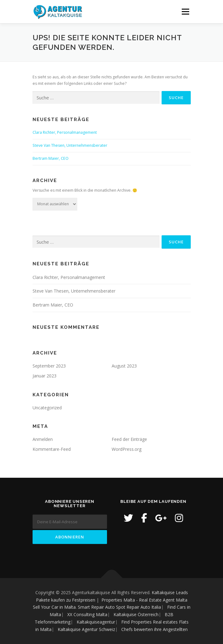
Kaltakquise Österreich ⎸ (139, 614)
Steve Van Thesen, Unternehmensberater (70, 145)
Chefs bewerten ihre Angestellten (154, 629)
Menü (185, 12)
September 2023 (49, 366)
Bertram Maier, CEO (51, 158)
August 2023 (124, 366)
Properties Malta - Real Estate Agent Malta (144, 600)
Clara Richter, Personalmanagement (65, 132)
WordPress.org (127, 449)
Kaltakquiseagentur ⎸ (99, 622)
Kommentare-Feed (52, 449)
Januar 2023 (45, 376)
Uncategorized (47, 408)
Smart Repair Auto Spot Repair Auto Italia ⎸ (122, 607)
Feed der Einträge (129, 439)
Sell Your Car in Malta (54, 607)
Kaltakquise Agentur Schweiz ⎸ (89, 629)
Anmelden (43, 439)
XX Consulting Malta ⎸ (90, 614)
